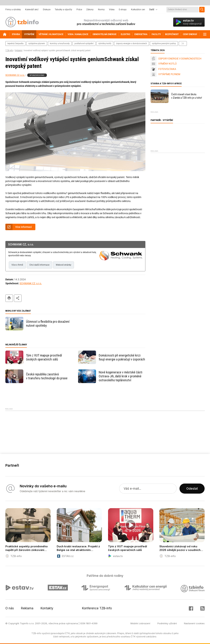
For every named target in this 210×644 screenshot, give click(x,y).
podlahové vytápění (84, 43)
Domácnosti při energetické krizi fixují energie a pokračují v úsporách (122, 357)
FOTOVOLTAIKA (167, 69)
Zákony (90, 10)
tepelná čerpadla (15, 43)
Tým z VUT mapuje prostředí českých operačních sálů (44, 357)
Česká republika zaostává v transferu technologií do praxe (47, 376)
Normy (101, 10)
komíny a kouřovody (60, 43)
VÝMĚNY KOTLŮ (167, 64)
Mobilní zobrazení (140, 623)
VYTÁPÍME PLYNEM (169, 74)
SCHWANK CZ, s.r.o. (15, 75)
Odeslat (192, 489)
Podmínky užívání (167, 623)
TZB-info (9, 50)
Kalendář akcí (32, 10)
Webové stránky (64, 265)
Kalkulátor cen (138, 10)
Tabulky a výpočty (63, 10)
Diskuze (47, 10)
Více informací (24, 227)
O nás (10, 608)
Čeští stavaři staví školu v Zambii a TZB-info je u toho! (187, 96)
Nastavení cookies (194, 623)
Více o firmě (17, 265)
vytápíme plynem (37, 43)
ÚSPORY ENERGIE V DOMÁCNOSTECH (180, 59)
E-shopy (123, 10)
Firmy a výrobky (13, 10)
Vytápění (18, 50)
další (183, 43)
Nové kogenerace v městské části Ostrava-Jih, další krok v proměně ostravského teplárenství (121, 376)
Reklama (27, 608)
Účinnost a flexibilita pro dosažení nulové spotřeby (48, 324)
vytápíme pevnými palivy (164, 43)
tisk (9, 298)
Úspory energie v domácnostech (132, 43)
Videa (112, 10)
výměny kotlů (105, 43)
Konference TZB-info (97, 608)
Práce (79, 10)
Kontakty (47, 608)
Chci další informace (39, 265)
